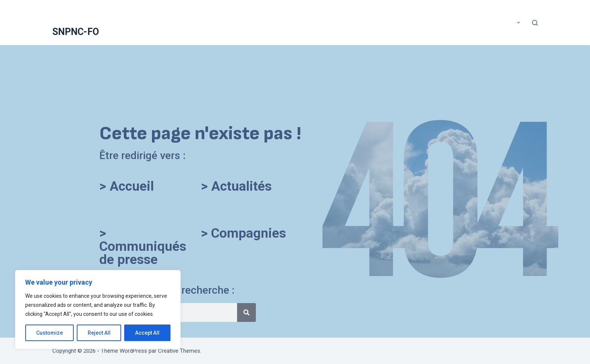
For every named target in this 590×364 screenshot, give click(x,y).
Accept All (147, 333)
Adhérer (315, 22)
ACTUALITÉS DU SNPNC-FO (264, 22)
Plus (512, 23)
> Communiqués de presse (143, 246)
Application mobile (360, 22)
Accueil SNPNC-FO (202, 22)
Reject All (99, 333)
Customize (49, 333)
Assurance (408, 22)
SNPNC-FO (76, 32)
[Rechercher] (535, 23)
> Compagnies (243, 233)
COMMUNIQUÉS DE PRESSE (462, 22)
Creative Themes (179, 351)
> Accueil (127, 186)
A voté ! (160, 22)
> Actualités (236, 186)
